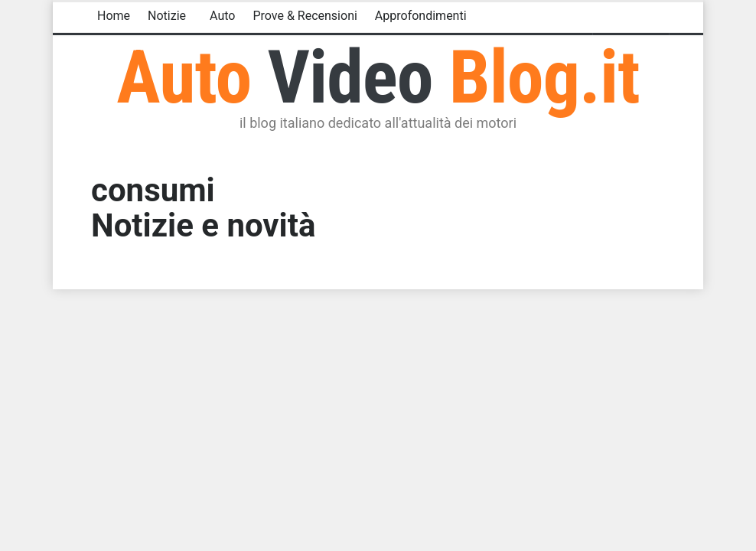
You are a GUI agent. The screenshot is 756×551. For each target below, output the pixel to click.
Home (114, 16)
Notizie (167, 16)
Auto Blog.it (378, 77)
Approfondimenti (421, 16)
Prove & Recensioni (305, 16)
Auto (222, 16)
